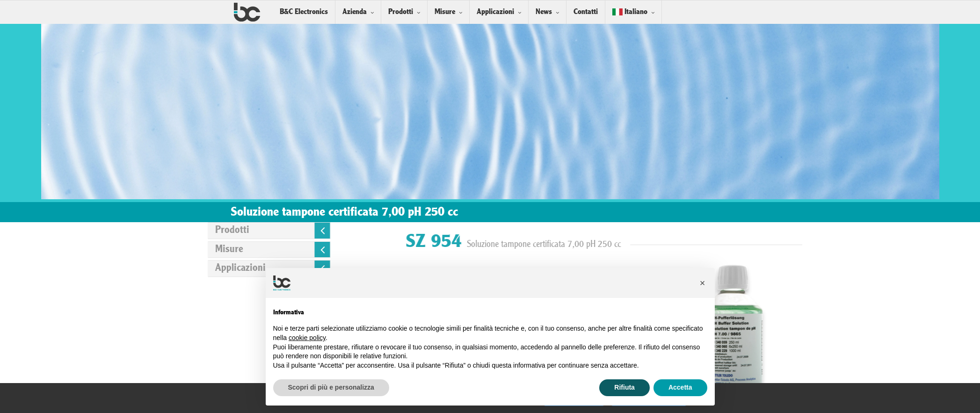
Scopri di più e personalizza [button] (331, 387)
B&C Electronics (304, 12)
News (544, 12)
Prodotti (401, 12)
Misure (445, 12)
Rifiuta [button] (624, 387)
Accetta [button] (680, 387)
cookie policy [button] (307, 338)
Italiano (630, 12)
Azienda (355, 12)
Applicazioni (495, 12)
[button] (703, 283)
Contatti (586, 12)
